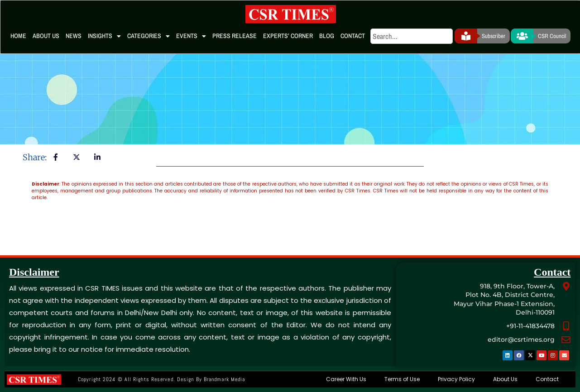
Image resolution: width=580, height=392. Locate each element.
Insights (104, 36)
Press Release (235, 36)
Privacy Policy (456, 379)
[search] (412, 36)
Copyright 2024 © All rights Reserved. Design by (161, 379)
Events (191, 36)
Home (18, 36)
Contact (353, 36)
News (74, 36)
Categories (149, 36)
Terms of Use (402, 379)
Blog (327, 36)
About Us (46, 36)
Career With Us (346, 379)
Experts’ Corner (288, 36)
